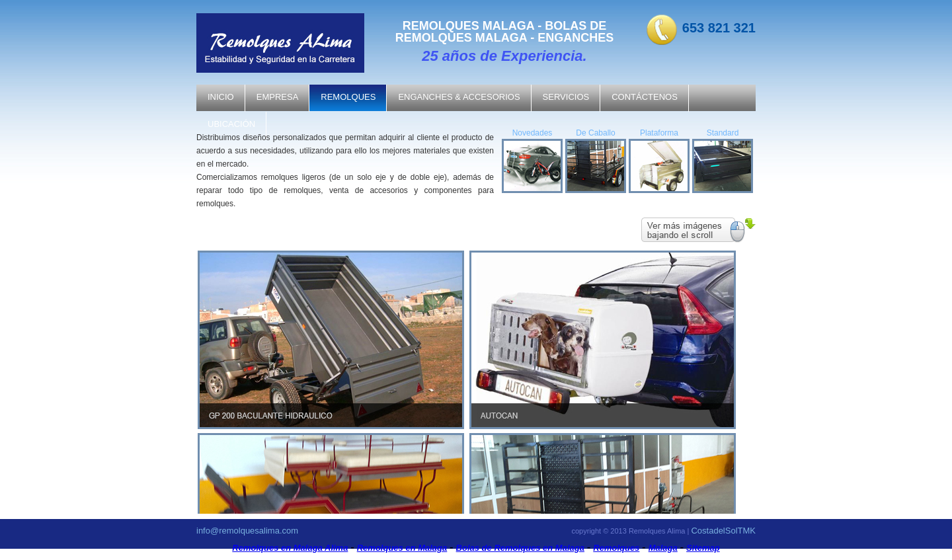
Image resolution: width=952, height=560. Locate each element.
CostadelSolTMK (723, 531)
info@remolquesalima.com (247, 531)
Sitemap (703, 548)
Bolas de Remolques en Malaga (520, 548)
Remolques (616, 548)
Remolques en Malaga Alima (290, 548)
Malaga (663, 548)
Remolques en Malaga (402, 548)
